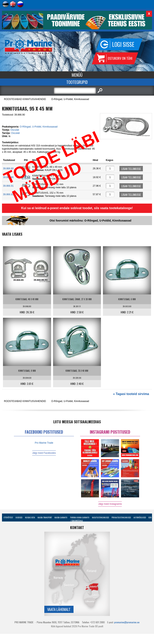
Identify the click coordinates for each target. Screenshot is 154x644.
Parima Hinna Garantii (80, 517)
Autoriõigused (140, 517)
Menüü (77, 75)
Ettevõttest (8, 517)
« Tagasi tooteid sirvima (131, 394)
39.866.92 (8, 194)
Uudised (19, 517)
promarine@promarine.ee (127, 622)
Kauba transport (45, 517)
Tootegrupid (77, 82)
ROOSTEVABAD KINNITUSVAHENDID (25, 99)
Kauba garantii (61, 517)
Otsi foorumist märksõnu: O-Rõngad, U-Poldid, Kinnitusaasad (90, 221)
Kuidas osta (30, 517)
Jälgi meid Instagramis (110, 504)
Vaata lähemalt (59, 609)
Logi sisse (123, 44)
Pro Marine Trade (44, 443)
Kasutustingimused (100, 517)
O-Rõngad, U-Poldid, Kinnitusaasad (70, 99)
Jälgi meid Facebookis (44, 453)
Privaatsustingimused (121, 517)
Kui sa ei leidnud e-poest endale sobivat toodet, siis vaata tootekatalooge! (77, 208)
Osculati (15, 130)
